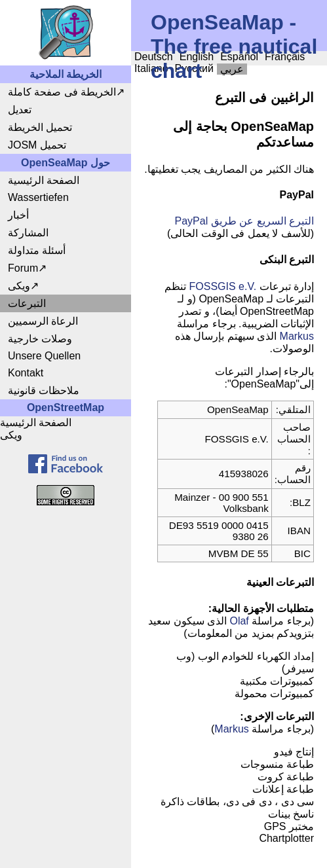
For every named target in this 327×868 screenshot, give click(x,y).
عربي (232, 69)
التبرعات (27, 303)
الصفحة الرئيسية (44, 180)
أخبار (18, 215)
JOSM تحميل (37, 145)
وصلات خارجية (40, 339)
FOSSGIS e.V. (223, 286)
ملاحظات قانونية (44, 390)
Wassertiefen (38, 197)
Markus (297, 336)
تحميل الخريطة (40, 127)
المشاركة (28, 233)
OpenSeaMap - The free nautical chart (234, 46)
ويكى (19, 286)
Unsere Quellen (44, 356)
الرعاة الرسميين (43, 321)
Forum (23, 268)
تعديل (20, 110)
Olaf (239, 621)
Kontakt (26, 373)
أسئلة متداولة (37, 250)
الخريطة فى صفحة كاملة (62, 92)
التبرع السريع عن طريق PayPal (244, 221)
